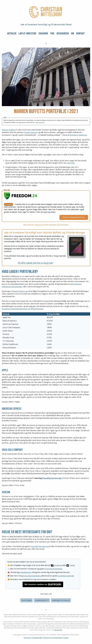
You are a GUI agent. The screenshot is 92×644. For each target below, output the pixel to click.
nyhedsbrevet (26, 572)
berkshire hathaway (61, 600)
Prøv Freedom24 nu (74, 217)
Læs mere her (40, 122)
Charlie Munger (31, 132)
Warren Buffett (8, 130)
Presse (66, 638)
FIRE (52, 34)
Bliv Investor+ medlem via (43, 584)
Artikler (12, 34)
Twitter (71, 565)
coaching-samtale (66, 576)
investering (27, 600)
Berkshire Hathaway (78, 135)
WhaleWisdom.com (20, 291)
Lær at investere (28, 34)
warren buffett (42, 600)
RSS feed (27, 638)
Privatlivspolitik (37, 638)
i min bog (71, 163)
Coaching (43, 34)
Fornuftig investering (52, 478)
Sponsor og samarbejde (53, 638)
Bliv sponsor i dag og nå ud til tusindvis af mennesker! (46, 225)
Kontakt (80, 34)
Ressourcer (63, 34)
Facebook (57, 565)
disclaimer (58, 630)
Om (73, 34)
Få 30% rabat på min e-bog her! (36, 263)
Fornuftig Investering (40, 546)
